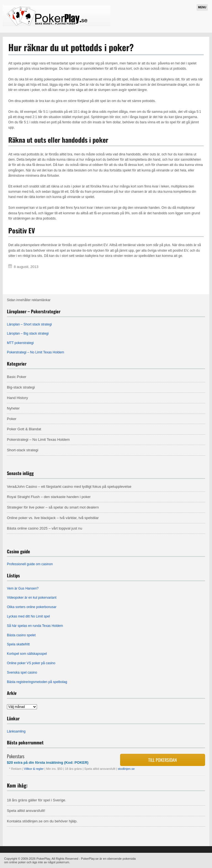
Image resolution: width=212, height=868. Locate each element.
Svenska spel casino (22, 672)
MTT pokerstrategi (20, 343)
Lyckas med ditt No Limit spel (28, 616)
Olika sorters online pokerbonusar (32, 607)
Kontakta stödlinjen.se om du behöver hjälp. (42, 821)
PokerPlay (43, 859)
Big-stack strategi (21, 387)
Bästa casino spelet (21, 635)
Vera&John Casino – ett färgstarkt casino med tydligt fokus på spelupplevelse (69, 487)
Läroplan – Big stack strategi (28, 333)
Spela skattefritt (18, 644)
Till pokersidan (162, 760)
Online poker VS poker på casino (31, 663)
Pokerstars (16, 756)
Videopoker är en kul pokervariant (32, 598)
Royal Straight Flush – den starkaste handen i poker (49, 497)
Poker (12, 419)
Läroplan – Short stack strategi (29, 324)
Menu (202, 7)
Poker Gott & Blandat (24, 429)
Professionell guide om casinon (30, 564)
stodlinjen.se (126, 769)
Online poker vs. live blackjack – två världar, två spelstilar (53, 518)
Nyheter (13, 408)
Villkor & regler (34, 769)
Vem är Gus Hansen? (23, 588)
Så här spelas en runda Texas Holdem (35, 626)
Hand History (17, 398)
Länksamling (16, 731)
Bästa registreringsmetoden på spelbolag (37, 682)
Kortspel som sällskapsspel (27, 654)
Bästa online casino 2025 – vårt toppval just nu (45, 528)
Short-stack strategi (23, 450)
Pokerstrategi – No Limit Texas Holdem (35, 352)
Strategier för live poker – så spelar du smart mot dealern (53, 507)
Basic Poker (17, 377)
